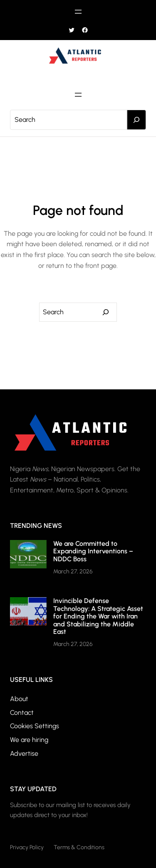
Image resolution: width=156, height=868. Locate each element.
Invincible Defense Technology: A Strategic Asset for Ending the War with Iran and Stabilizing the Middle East (98, 616)
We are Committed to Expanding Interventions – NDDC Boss (93, 551)
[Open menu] (78, 12)
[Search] (136, 120)
